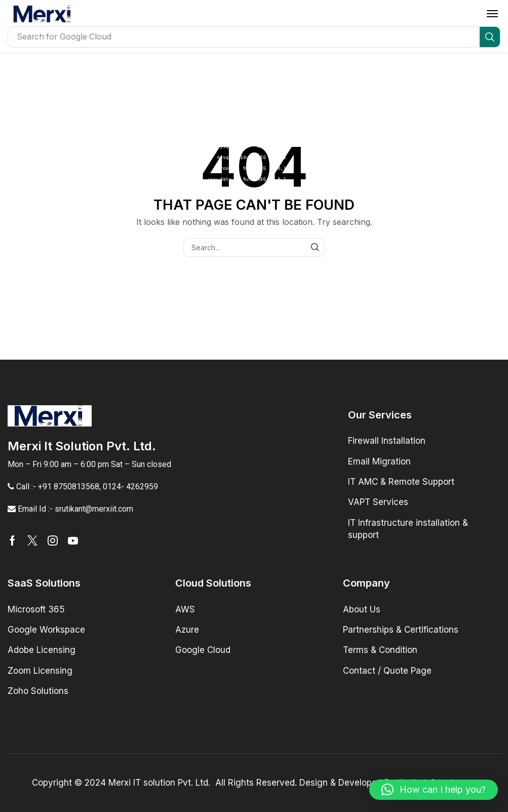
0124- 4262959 (130, 487)
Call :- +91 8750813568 (58, 487)
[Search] (490, 37)
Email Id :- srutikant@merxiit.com (75, 509)
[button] (492, 14)
